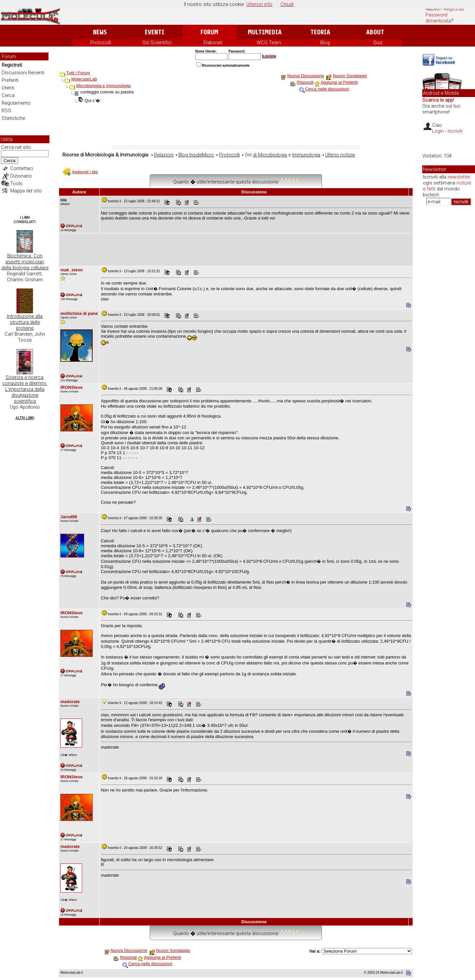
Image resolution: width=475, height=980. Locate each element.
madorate (70, 702)
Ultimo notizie (340, 155)
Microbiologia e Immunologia (103, 86)
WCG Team (269, 43)
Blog (325, 43)
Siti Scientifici (157, 43)
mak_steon (72, 270)
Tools (16, 184)
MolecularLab (84, 79)
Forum (209, 32)
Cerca (8, 95)
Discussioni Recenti (23, 73)
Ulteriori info (259, 4)
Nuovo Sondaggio (350, 76)
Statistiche (13, 118)
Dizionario (21, 176)
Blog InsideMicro (196, 155)
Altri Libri (25, 418)
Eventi (155, 32)
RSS (6, 111)
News (100, 32)
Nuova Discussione (306, 76)
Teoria (320, 32)
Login (438, 131)
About (375, 32)
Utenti (8, 88)
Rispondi (305, 82)
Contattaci (22, 168)
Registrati (454, 9)
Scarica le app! (438, 100)
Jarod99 (69, 517)
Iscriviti (455, 131)
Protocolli (101, 43)
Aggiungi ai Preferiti (339, 82)
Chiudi (287, 4)
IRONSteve (71, 387)
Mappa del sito (26, 191)
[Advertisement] (236, 128)
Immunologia (306, 155)
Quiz (378, 43)
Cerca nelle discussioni (327, 89)
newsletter (459, 177)
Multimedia (265, 32)
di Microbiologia (270, 155)
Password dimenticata (438, 18)
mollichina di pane (79, 313)
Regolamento (16, 103)
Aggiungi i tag (85, 172)
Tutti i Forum (78, 73)
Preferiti (10, 80)
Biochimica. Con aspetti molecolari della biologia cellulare (25, 262)
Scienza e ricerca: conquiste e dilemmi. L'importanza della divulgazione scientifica (25, 389)
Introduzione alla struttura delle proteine (25, 322)
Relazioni (164, 155)
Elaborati (213, 43)
